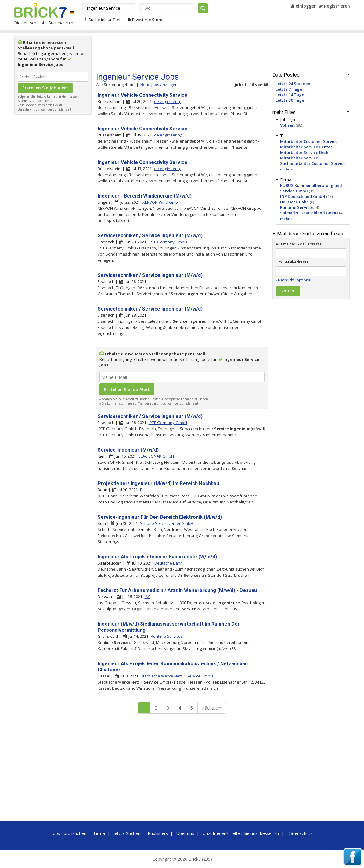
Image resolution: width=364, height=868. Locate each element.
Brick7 (40, 10)
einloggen (304, 6)
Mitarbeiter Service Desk (304, 152)
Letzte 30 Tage (290, 100)
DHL (144, 490)
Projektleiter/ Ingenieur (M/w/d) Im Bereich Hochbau (158, 483)
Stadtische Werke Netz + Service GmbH (177, 676)
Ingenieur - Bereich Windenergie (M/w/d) (145, 196)
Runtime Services (297, 207)
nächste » (212, 708)
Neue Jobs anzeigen (159, 85)
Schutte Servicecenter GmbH (167, 523)
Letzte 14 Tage (290, 95)
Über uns (185, 833)
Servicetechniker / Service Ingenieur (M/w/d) (150, 236)
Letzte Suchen (126, 833)
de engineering (168, 101)
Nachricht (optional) (295, 280)
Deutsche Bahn (294, 202)
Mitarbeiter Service (299, 158)
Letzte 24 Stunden (293, 84)
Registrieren (335, 6)
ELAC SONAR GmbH (156, 456)
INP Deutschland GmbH (303, 196)
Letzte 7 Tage (289, 89)
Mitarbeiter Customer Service (309, 141)
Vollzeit (287, 125)
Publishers (158, 833)
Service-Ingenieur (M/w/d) (128, 450)
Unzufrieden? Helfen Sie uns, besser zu (241, 833)
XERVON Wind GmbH (162, 202)
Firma (99, 833)
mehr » (286, 169)
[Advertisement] (53, 209)
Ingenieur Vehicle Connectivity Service (142, 95)
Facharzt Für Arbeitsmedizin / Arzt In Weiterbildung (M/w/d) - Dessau (177, 590)
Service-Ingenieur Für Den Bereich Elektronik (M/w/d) (160, 517)
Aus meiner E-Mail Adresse (299, 244)
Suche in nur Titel (104, 20)
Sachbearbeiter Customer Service (313, 163)
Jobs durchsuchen (69, 833)
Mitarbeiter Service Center (306, 147)
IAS (148, 597)
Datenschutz (300, 833)
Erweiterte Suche (146, 20)
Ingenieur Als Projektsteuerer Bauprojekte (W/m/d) (157, 557)
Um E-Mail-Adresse (292, 262)
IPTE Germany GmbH (168, 242)
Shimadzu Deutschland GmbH (309, 213)
